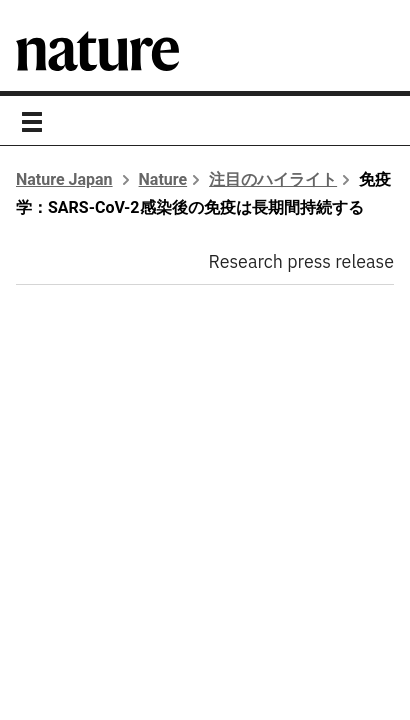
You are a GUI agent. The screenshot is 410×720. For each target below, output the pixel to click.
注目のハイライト (273, 179)
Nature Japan (64, 179)
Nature (163, 179)
